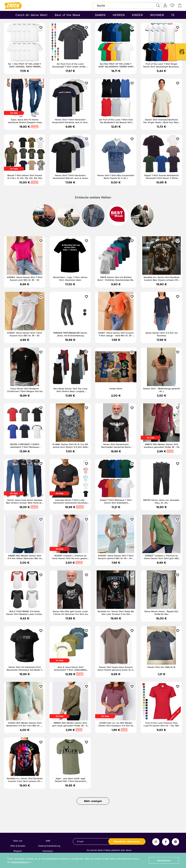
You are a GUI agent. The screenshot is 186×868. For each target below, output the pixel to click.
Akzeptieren (164, 860)
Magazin (18, 851)
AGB (48, 841)
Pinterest (175, 842)
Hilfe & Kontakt (18, 846)
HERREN (119, 15)
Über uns (18, 841)
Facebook (166, 842)
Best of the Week (68, 15)
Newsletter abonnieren (127, 841)
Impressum (48, 851)
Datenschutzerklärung (49, 846)
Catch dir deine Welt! (32, 15)
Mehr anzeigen (93, 804)
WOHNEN (157, 15)
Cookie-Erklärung (20, 862)
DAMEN (100, 15)
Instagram (156, 842)
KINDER (138, 15)
